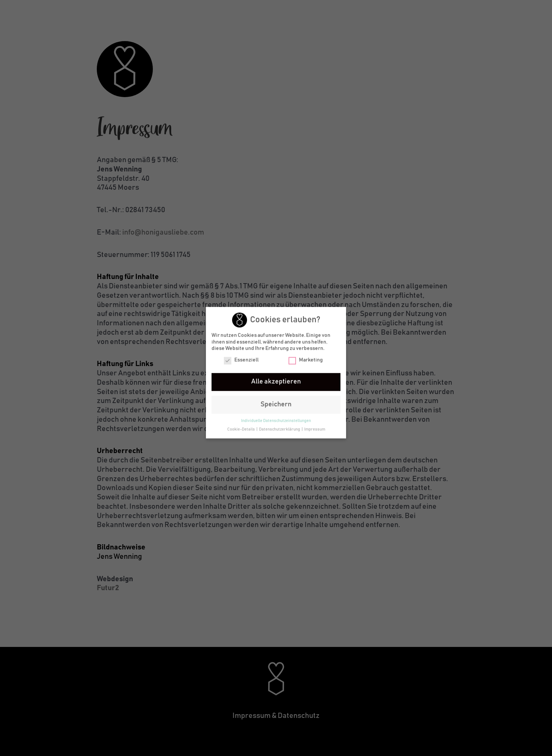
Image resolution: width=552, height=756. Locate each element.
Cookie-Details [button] (241, 430)
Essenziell (241, 360)
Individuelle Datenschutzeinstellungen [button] (276, 421)
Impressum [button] (315, 430)
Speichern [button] (276, 405)
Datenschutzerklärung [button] (280, 430)
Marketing (306, 360)
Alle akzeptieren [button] (276, 381)
